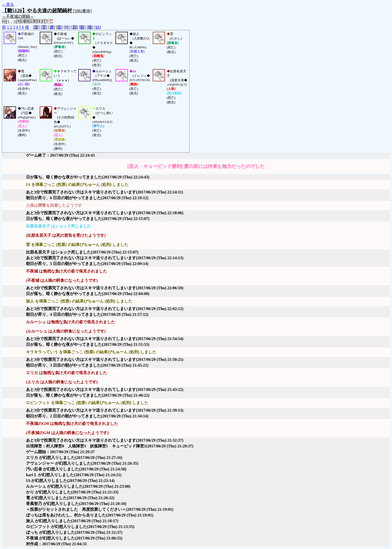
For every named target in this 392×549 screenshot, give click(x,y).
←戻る (8, 4)
